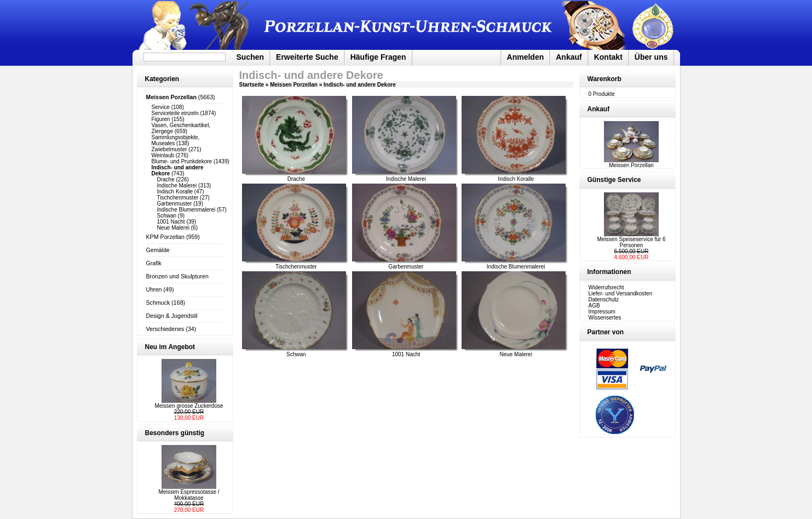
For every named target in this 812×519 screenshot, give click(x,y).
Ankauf (569, 57)
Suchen (250, 57)
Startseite (252, 85)
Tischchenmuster (178, 198)
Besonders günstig (175, 433)
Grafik (154, 263)
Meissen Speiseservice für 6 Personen (631, 242)
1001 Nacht (171, 222)
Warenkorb (604, 79)
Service (161, 107)
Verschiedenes (165, 329)
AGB (594, 306)
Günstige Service (614, 180)
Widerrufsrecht (606, 287)
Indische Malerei (177, 186)
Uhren (154, 289)
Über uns (651, 57)
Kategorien (162, 79)
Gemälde (158, 250)
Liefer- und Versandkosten (621, 293)
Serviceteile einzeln (175, 113)
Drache (166, 179)
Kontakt (608, 57)
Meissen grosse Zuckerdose (189, 406)
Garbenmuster (175, 204)
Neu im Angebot (170, 347)
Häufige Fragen (378, 57)
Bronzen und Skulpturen (177, 276)
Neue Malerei (173, 228)
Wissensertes (605, 318)
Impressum (602, 312)
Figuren (161, 119)
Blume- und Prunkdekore (182, 161)
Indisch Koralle (175, 192)
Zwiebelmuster (169, 149)
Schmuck (158, 303)
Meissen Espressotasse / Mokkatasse (189, 495)
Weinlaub (163, 155)
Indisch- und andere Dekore (360, 85)
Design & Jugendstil (172, 316)
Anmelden (526, 57)
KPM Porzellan (165, 237)
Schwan (167, 216)
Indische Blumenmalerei (186, 210)
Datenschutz (604, 300)
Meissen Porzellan (294, 85)
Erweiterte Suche (307, 57)
